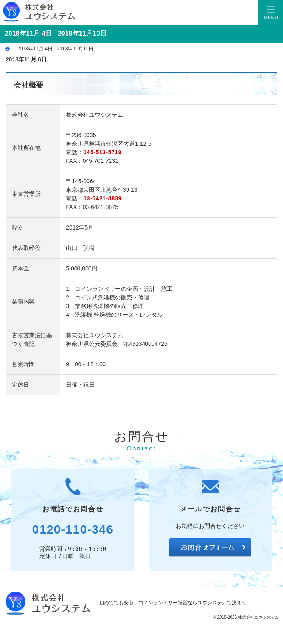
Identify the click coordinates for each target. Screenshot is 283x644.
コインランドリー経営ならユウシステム (183, 603)
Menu (271, 12)
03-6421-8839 (102, 198)
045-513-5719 (102, 152)
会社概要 (29, 85)
